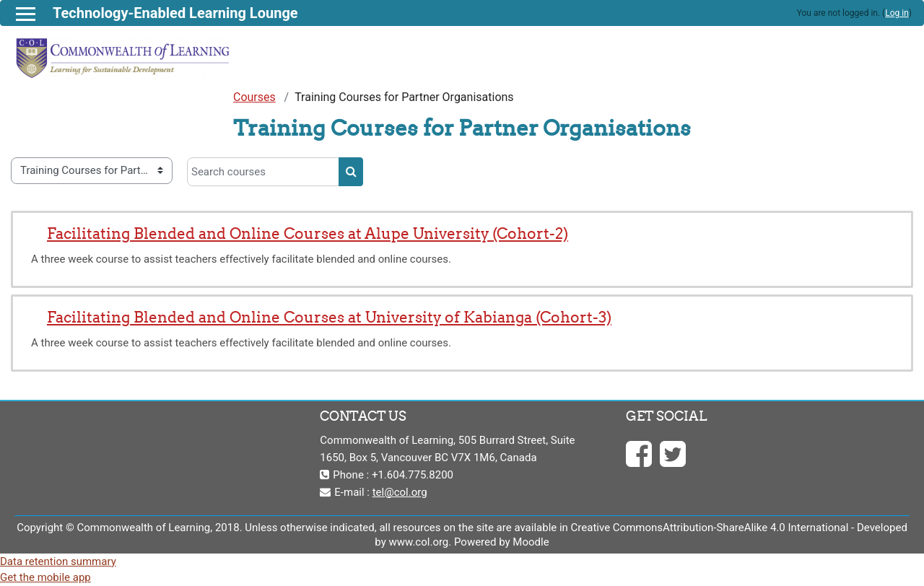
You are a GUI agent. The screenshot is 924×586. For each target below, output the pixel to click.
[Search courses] (263, 172)
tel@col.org (400, 492)
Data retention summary (58, 561)
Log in (897, 13)
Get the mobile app (45, 577)
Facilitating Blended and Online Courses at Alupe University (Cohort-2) (308, 233)
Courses (254, 97)
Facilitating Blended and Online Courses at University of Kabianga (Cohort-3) (329, 317)
